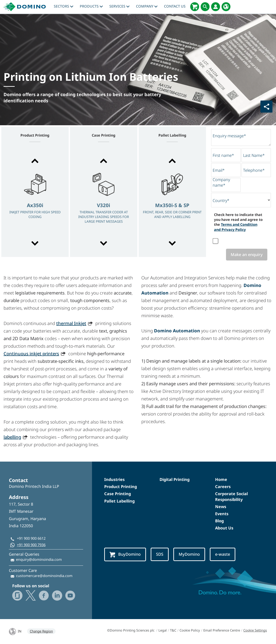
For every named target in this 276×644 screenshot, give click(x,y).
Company (147, 6)
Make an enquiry (247, 254)
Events (222, 514)
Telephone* (254, 170)
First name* (223, 155)
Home (221, 479)
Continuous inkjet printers (31, 354)
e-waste (223, 554)
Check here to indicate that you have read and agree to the (238, 222)
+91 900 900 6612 (31, 538)
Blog (219, 521)
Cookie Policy (190, 630)
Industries (114, 479)
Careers (223, 487)
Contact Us (175, 6)
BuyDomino (125, 554)
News (221, 507)
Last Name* (254, 155)
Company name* (221, 182)
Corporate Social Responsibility (231, 496)
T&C (173, 630)
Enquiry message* (229, 136)
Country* (221, 200)
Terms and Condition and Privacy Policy (236, 227)
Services (119, 6)
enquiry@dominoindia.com (39, 559)
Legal (163, 630)
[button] (35, 161)
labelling (12, 437)
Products (91, 6)
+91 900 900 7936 (31, 545)
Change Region (41, 631)
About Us (224, 528)
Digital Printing (175, 479)
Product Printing (121, 487)
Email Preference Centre (222, 630)
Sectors (64, 6)
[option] (35, 203)
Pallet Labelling (119, 501)
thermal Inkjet (71, 323)
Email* (219, 170)
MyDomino (189, 554)
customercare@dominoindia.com (44, 576)
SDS (160, 554)
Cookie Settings (255, 630)
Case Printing (118, 494)
